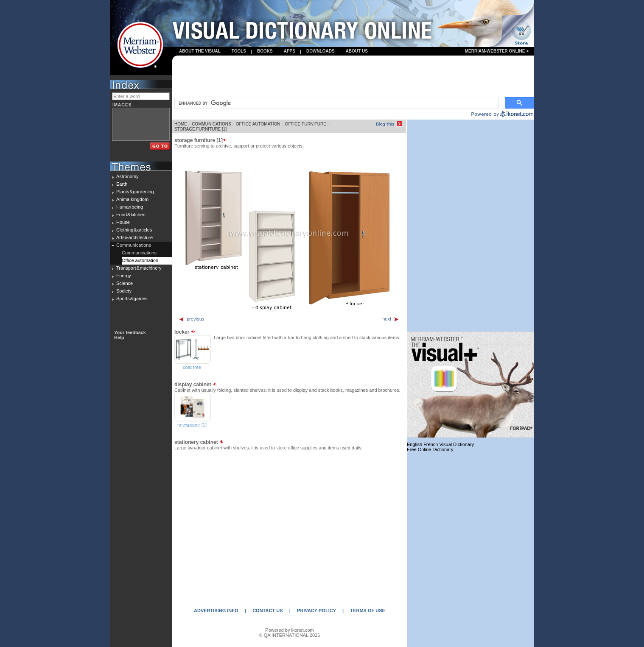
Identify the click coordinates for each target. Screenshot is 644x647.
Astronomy (127, 176)
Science (125, 283)
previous (192, 319)
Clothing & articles (134, 230)
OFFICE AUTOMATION (258, 124)
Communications (134, 245)
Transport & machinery (139, 268)
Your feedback (130, 332)
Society (124, 291)
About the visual (200, 51)
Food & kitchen (131, 215)
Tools (239, 51)
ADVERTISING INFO (216, 611)
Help (119, 337)
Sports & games (132, 298)
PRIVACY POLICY (316, 611)
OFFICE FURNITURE (306, 124)
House (123, 222)
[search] (336, 103)
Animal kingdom (132, 199)
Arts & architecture (134, 237)
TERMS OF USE (368, 611)
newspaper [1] (192, 425)
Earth (122, 184)
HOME (181, 124)
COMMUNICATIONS (211, 124)
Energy (124, 276)
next (391, 319)
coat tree (192, 367)
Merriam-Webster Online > (497, 51)
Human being (130, 207)
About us (357, 51)
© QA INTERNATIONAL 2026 (290, 635)
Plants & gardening (135, 192)
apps (290, 51)
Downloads (321, 51)
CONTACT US (267, 611)
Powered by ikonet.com (289, 630)
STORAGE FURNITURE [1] (200, 129)
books (265, 51)
